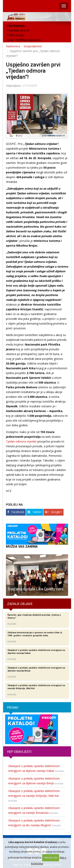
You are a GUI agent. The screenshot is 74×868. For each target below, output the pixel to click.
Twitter (35, 512)
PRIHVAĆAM (51, 858)
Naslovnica (13, 46)
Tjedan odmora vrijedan (21, 441)
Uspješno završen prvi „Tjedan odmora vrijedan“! (33, 71)
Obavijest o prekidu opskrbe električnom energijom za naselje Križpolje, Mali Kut (34, 796)
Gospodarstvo (33, 46)
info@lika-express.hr (28, 40)
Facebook (16, 512)
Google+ (53, 512)
